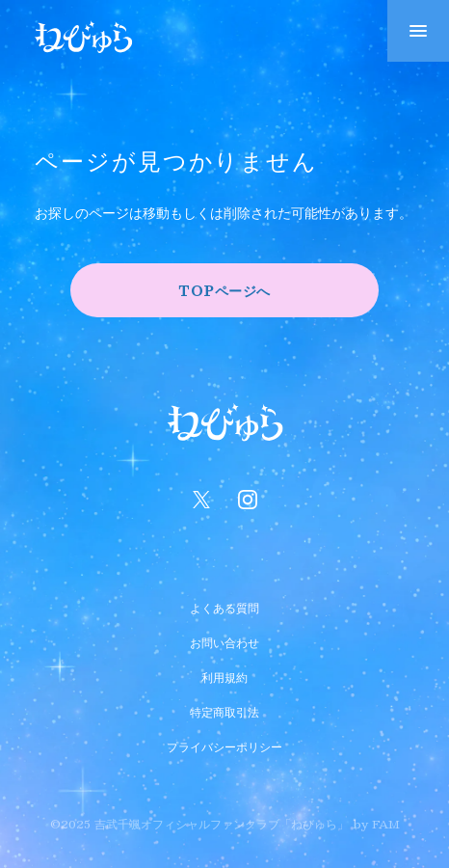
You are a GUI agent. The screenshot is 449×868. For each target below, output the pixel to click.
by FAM (376, 824)
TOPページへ (224, 290)
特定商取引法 (224, 710)
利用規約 (224, 675)
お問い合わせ (224, 640)
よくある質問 (224, 606)
